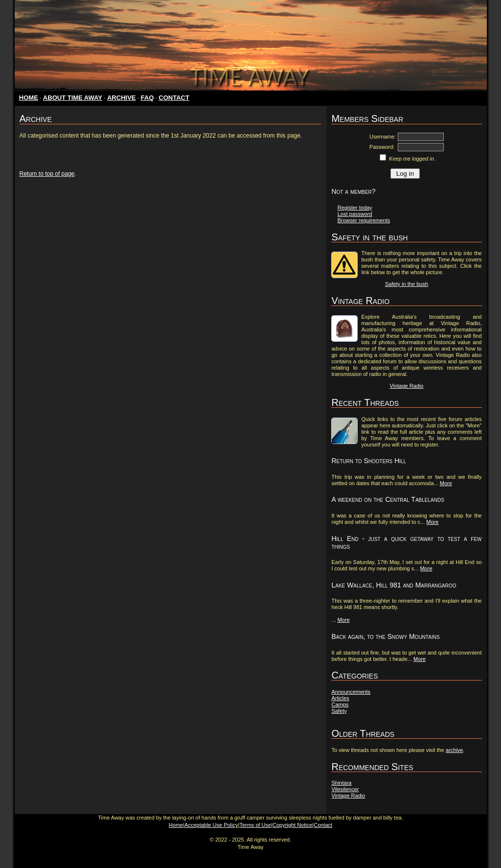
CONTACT (174, 98)
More (446, 483)
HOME (29, 98)
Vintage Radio (407, 386)
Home (176, 825)
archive (454, 750)
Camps (340, 704)
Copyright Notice (292, 825)
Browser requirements (364, 220)
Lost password (355, 214)
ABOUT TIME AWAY (73, 98)
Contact (323, 825)
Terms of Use (255, 825)
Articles (340, 698)
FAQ (148, 98)
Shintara (341, 783)
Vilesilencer (345, 789)
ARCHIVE (122, 98)
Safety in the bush (407, 284)
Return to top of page (47, 174)
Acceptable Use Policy (211, 825)
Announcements (351, 692)
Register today (355, 208)
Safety (339, 711)
